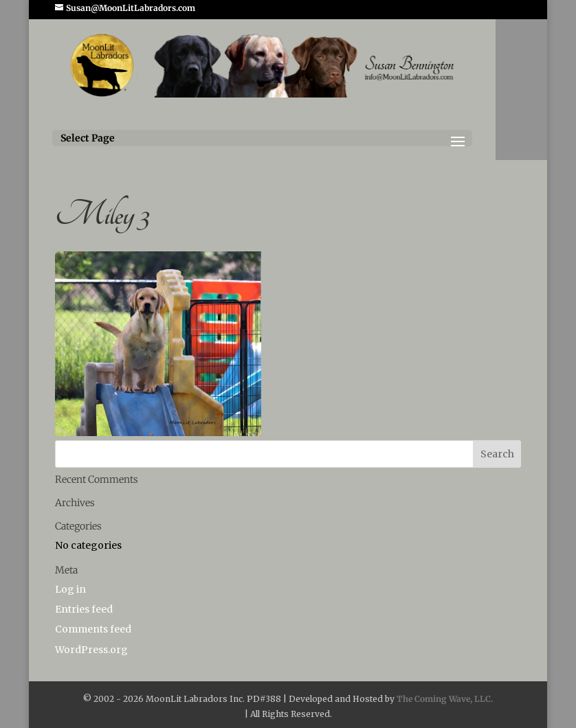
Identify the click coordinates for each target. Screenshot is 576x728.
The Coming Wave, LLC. (445, 699)
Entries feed (84, 609)
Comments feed (93, 629)
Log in (70, 589)
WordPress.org (91, 650)
